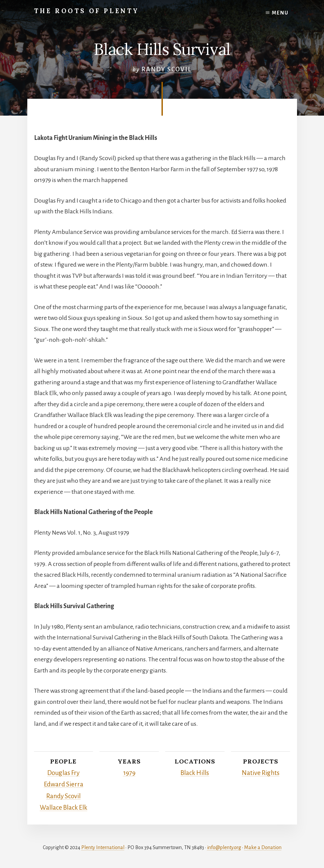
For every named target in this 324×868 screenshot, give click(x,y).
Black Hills (195, 773)
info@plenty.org (224, 845)
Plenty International (103, 845)
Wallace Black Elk (64, 805)
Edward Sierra (63, 783)
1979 (129, 773)
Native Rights (260, 773)
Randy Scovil (166, 69)
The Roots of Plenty (93, 11)
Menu (280, 13)
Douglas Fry (63, 773)
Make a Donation (263, 845)
